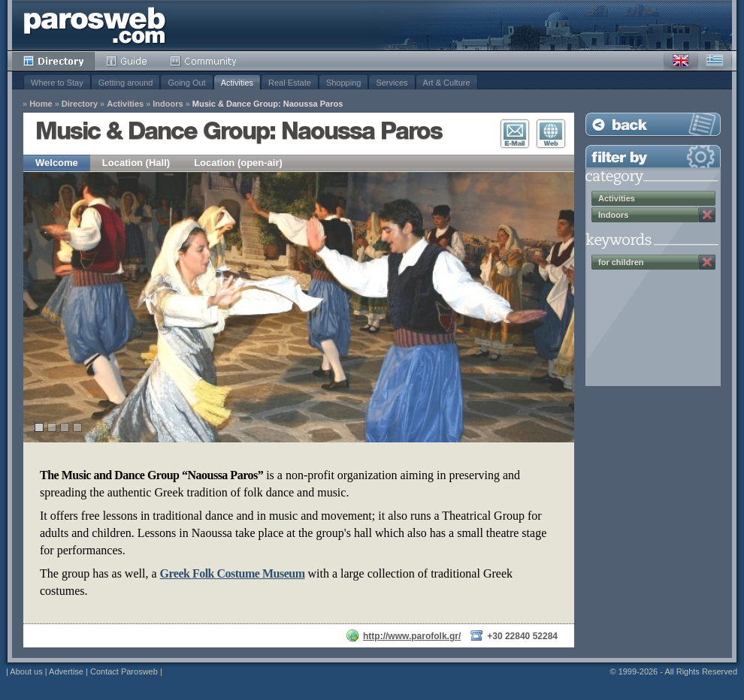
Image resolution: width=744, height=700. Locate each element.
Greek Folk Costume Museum (233, 573)
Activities (237, 83)
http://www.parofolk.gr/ (412, 636)
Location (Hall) (136, 163)
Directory (53, 61)
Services (392, 83)
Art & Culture (447, 83)
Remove (707, 215)
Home (41, 104)
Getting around (126, 83)
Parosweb (95, 25)
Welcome (57, 163)
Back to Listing (653, 124)
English (681, 61)
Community (204, 61)
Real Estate (290, 83)
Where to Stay (57, 83)
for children (621, 262)
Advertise (66, 671)
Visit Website (551, 134)
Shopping (344, 83)
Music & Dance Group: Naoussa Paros (268, 104)
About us (26, 671)
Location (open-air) (238, 163)
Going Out (186, 83)
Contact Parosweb (124, 671)
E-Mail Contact (515, 134)
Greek (715, 61)
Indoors (168, 104)
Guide (127, 61)
